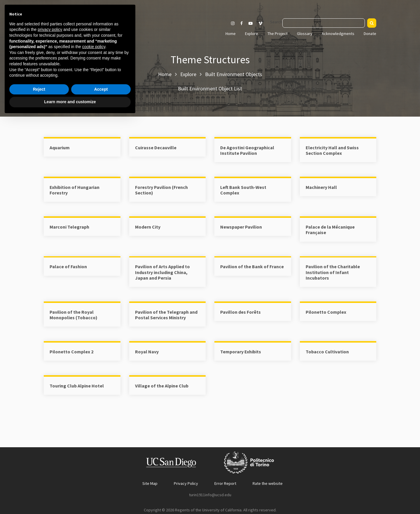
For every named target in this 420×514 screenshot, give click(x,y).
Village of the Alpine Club (162, 386)
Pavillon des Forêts (240, 312)
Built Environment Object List (210, 88)
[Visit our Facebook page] (242, 23)
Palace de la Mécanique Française (330, 230)
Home (231, 34)
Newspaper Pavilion (241, 227)
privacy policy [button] (50, 426)
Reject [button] (39, 485)
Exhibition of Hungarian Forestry (75, 190)
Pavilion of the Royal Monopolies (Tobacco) (73, 315)
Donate (370, 34)
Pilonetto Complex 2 (71, 352)
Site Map (150, 483)
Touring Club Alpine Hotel (77, 386)
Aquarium (60, 148)
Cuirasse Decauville (156, 148)
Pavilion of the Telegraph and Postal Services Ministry (166, 315)
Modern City (148, 227)
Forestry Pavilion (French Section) (161, 190)
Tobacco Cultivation (327, 352)
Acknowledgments (338, 34)
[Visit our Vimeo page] (263, 23)
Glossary (305, 34)
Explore (252, 34)
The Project (278, 34)
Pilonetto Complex (326, 312)
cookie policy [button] (94, 443)
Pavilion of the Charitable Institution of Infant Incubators (333, 272)
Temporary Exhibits (241, 352)
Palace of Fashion (68, 266)
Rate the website (268, 483)
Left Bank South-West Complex (243, 190)
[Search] (372, 23)
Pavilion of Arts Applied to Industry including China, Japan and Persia (162, 272)
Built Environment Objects (234, 74)
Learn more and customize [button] (70, 498)
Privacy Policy (186, 483)
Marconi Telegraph (69, 227)
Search (276, 22)
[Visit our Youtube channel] (251, 23)
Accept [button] (101, 485)
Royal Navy (147, 352)
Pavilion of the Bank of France (252, 266)
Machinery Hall (321, 187)
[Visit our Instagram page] (233, 23)
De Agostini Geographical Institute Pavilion (247, 150)
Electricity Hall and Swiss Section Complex (332, 150)
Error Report (225, 483)
